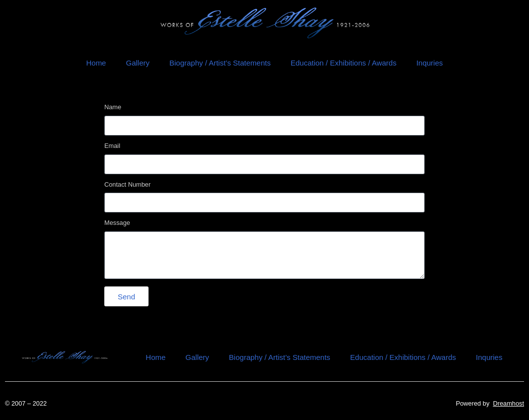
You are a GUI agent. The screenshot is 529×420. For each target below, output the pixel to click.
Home (96, 63)
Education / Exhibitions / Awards (343, 63)
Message (117, 223)
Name (113, 107)
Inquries (429, 63)
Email (112, 146)
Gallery (138, 63)
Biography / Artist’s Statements (220, 63)
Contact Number (127, 185)
